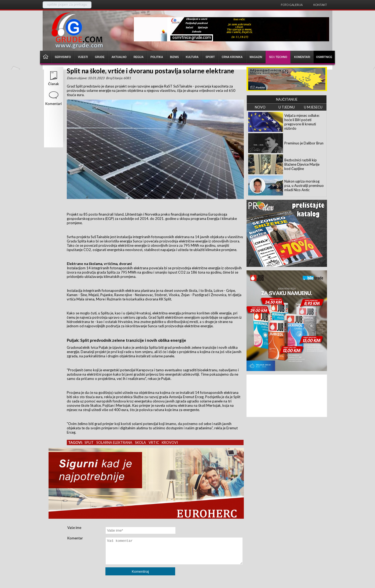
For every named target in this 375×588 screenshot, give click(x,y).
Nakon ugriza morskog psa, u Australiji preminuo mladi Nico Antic (304, 186)
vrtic (154, 442)
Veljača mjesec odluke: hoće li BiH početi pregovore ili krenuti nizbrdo (302, 122)
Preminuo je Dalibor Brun (304, 143)
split (89, 442)
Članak (53, 84)
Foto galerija (292, 5)
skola (140, 442)
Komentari (54, 104)
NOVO (260, 107)
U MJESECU (313, 107)
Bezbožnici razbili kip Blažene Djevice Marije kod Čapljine (302, 164)
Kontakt (320, 5)
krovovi (170, 442)
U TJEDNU (287, 107)
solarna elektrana (114, 442)
